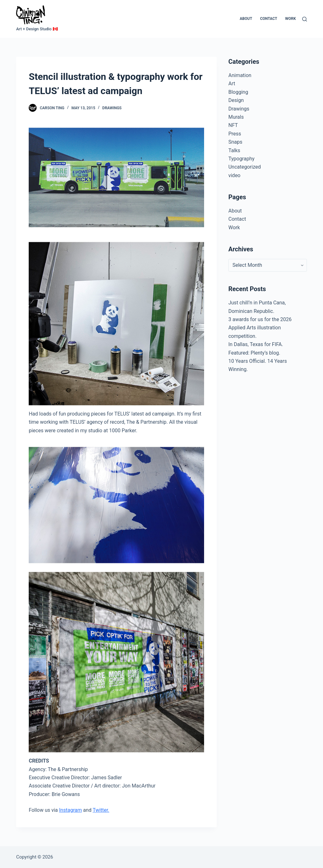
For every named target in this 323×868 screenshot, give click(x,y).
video (234, 175)
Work (291, 19)
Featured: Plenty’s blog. (254, 353)
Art (232, 84)
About (246, 19)
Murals (236, 117)
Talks (234, 150)
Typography (241, 159)
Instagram (70, 810)
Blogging (238, 92)
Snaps (235, 142)
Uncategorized (245, 167)
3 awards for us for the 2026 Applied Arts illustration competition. (260, 328)
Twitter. (101, 810)
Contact (268, 19)
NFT (233, 125)
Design (236, 100)
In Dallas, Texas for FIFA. (256, 344)
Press (235, 134)
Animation (240, 75)
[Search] (305, 19)
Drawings (112, 108)
